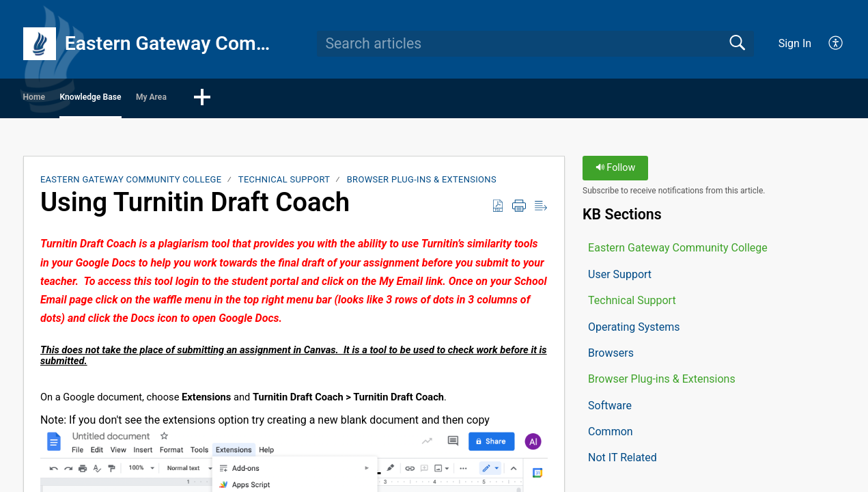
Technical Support (284, 184)
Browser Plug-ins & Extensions (422, 184)
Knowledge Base (165, 99)
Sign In (795, 43)
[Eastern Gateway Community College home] (40, 44)
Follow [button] (616, 173)
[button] (836, 44)
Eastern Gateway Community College (131, 184)
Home (62, 99)
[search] (535, 44)
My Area (274, 99)
